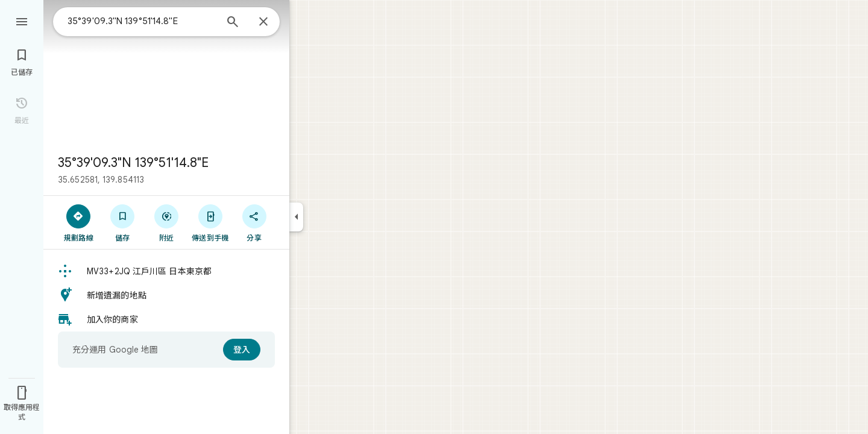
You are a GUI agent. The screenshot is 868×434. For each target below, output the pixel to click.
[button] (166, 271)
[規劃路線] (79, 222)
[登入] (242, 350)
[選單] (22, 20)
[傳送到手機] (210, 222)
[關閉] (263, 22)
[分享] (254, 222)
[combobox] (142, 21)
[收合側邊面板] (296, 217)
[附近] (167, 222)
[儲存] (123, 222)
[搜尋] (233, 23)
